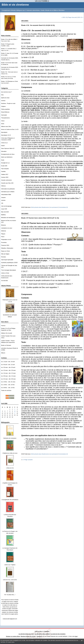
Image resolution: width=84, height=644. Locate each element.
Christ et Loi (4, 143)
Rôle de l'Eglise (5, 254)
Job (2, 203)
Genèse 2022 (5, 177)
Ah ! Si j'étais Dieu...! (10, 595)
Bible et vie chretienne (15, 5)
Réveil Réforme (5, 112)
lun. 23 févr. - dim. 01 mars (8, 382)
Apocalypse (4, 132)
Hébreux (3, 186)
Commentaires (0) (63, 207)
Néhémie (4, 231)
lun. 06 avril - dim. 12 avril (8, 365)
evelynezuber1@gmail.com (10, 619)
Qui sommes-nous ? (7, 92)
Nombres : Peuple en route (8, 103)
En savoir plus (10, 642)
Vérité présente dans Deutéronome (40, 207)
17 (15, 413)
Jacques (3, 197)
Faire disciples (5, 169)
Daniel (3, 146)
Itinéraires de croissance (10, 438)
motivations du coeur (7, 228)
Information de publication (8, 189)
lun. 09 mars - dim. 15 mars (8, 376)
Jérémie (3, 200)
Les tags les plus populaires (58, 634)
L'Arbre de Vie (10, 468)
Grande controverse (6, 180)
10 (15, 411)
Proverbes (4, 242)
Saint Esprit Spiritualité (7, 260)
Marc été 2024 (5, 212)
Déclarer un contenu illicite (13, 636)
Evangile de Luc (5, 163)
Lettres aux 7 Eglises (10, 565)
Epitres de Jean (5, 98)
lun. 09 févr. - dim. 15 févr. (8, 388)
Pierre (3, 237)
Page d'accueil (72, 17)
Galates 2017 (5, 174)
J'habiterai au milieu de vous (10, 453)
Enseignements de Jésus (8, 154)
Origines (3, 106)
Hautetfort (47, 631)
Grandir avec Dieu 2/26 (7, 183)
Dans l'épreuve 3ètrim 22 (8, 148)
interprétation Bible (6, 194)
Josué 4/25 (4, 209)
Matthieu (3, 215)
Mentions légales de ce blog (28, 636)
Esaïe (3, 160)
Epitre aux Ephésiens (7, 157)
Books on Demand (6, 345)
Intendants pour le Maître (8, 192)
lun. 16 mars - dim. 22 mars (8, 373)
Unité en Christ (5, 273)
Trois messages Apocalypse (9, 270)
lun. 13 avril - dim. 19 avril (8, 362)
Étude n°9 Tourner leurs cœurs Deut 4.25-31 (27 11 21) (40, 218)
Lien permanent (54, 207)
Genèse (3, 101)
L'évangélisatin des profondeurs (10, 500)
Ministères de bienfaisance (8, 218)
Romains (4, 257)
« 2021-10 (64, 17)
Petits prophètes (5, 109)
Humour (3, 326)
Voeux (3, 121)
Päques (3, 234)
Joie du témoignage (6, 206)
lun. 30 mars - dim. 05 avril (8, 367)
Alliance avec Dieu (6, 126)
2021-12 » (80, 17)
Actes (3, 124)
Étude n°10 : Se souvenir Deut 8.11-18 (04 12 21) (38, 25)
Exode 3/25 (4, 166)
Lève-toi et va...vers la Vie (10, 580)
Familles (3, 171)
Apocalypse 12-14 (6, 135)
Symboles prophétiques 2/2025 (9, 263)
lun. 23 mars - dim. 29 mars (8, 370)
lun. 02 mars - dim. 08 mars (8, 379)
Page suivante (28, 460)
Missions (3, 225)
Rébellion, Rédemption (7, 248)
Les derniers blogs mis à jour (26, 634)
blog (76, 636)
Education (4, 151)
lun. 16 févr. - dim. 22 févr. (8, 385)
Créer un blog (38, 631)
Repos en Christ (5, 251)
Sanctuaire (4, 115)
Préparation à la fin (6, 239)
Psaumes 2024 (5, 245)
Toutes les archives (6, 390)
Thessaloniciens (5, 118)
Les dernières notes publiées (42, 634)
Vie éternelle (4, 281)
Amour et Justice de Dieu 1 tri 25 (10, 129)
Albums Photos (6, 286)
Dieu (2, 95)
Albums (3, 353)
